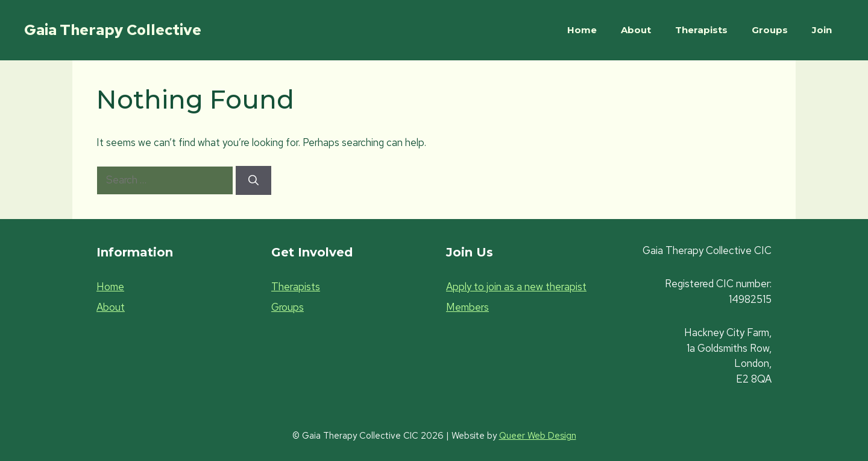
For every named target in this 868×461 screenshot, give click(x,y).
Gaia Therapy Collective (113, 30)
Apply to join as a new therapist (516, 287)
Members (467, 307)
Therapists (701, 30)
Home (582, 30)
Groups (770, 30)
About (636, 30)
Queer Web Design (538, 436)
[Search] (253, 180)
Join (822, 30)
